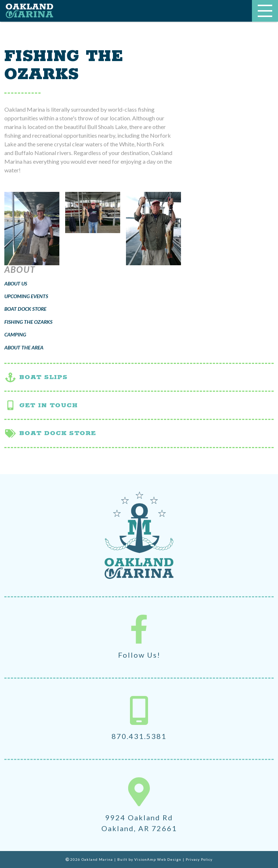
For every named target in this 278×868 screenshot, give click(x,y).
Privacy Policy (199, 859)
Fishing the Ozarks (28, 322)
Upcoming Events (26, 296)
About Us (16, 283)
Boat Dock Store (25, 309)
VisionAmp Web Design (158, 859)
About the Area (24, 347)
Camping (15, 334)
